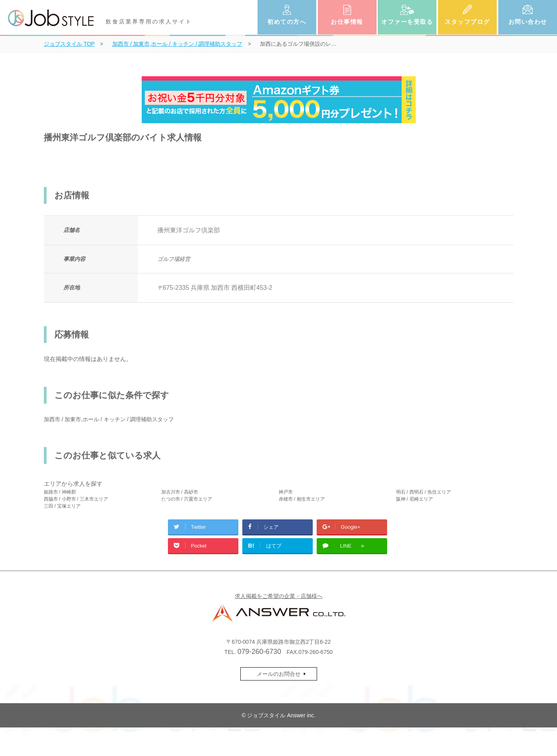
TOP (69, 44)
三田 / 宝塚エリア (62, 506)
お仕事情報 (347, 22)
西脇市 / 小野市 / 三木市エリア (76, 499)
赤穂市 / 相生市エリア (302, 499)
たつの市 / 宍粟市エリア (187, 499)
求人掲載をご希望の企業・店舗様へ (279, 596)
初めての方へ (287, 22)
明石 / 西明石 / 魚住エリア (424, 492)
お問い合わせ (528, 22)
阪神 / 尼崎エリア (415, 499)
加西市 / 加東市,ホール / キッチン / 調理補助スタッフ (109, 419)
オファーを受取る (407, 22)
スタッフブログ (467, 22)
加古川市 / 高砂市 (180, 492)
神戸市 (286, 492)
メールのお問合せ (279, 674)
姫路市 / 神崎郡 (60, 492)
